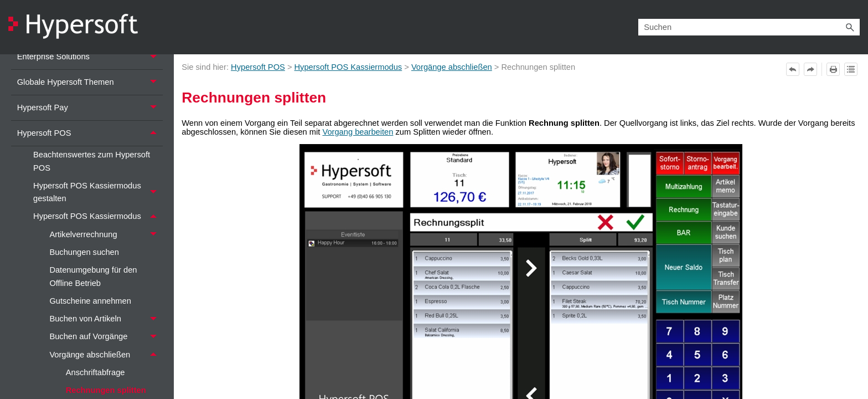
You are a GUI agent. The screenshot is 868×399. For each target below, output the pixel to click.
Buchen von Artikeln (106, 319)
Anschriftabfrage (95, 372)
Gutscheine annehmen (90, 301)
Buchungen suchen (84, 252)
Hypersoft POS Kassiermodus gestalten (98, 192)
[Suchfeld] (749, 27)
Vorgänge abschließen (106, 355)
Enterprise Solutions (90, 57)
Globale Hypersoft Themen (90, 82)
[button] (850, 27)
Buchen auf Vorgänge (106, 337)
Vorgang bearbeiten (358, 132)
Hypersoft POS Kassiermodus (98, 217)
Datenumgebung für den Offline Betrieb (93, 276)
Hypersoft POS (90, 133)
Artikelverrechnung (106, 234)
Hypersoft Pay (90, 108)
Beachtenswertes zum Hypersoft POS (92, 161)
